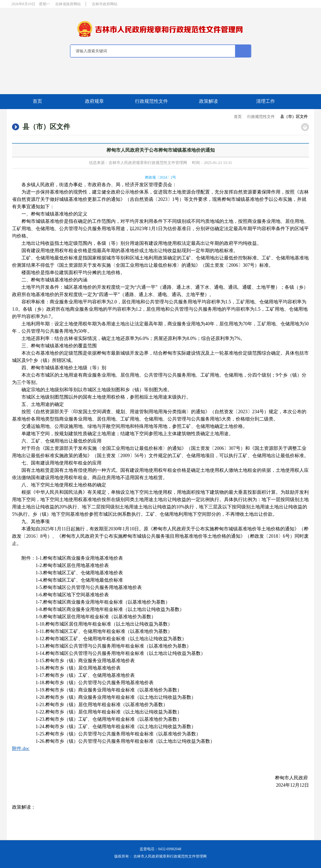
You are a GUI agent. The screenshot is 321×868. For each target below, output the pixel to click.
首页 (37, 101)
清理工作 (266, 101)
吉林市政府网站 (105, 4)
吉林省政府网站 (68, 4)
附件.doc (21, 748)
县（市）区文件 (294, 117)
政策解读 (209, 101)
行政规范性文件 (151, 101)
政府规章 (94, 101)
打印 (305, 127)
